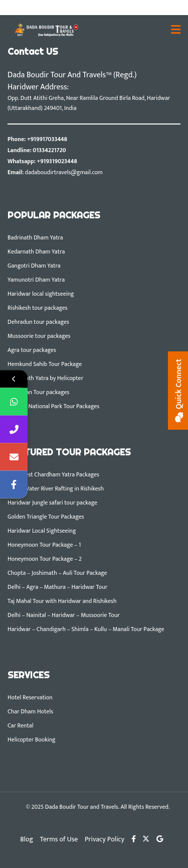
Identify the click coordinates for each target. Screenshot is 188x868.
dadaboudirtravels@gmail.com (64, 172)
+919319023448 (57, 161)
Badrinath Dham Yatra (35, 237)
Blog (27, 839)
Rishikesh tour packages (38, 308)
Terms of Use (59, 839)
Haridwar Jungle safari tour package (52, 503)
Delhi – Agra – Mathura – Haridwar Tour (57, 587)
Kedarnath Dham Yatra (36, 252)
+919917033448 (47, 139)
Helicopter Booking (32, 739)
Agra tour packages (32, 350)
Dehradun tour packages (38, 322)
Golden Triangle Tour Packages (46, 517)
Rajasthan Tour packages (38, 392)
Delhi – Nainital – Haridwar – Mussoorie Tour (64, 615)
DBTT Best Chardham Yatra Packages (53, 474)
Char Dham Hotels (30, 711)
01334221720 (49, 150)
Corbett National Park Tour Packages (53, 406)
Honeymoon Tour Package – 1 (44, 545)
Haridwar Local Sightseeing (42, 531)
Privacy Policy (105, 839)
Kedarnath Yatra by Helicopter (45, 378)
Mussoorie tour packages (39, 336)
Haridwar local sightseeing (41, 294)
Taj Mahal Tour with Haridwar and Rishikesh (62, 601)
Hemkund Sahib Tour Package (45, 364)
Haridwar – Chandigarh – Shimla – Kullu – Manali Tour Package (86, 629)
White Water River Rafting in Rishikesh (56, 488)
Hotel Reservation (30, 697)
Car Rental (20, 725)
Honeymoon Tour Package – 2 (45, 559)
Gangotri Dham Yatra (34, 266)
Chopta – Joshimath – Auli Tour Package (57, 573)
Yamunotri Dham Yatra (36, 280)
